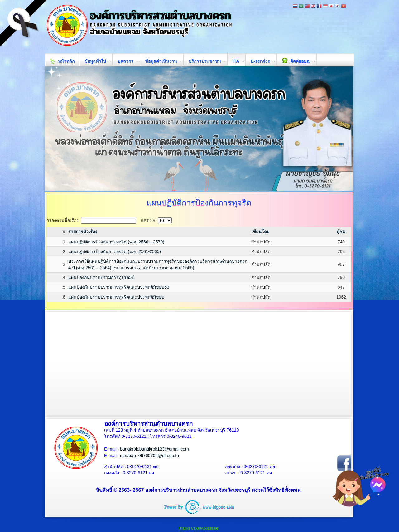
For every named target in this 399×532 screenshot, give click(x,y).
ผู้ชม (341, 232)
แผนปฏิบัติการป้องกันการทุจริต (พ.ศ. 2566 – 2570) (116, 242)
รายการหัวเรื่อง (83, 232)
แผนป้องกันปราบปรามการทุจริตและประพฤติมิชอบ (116, 297)
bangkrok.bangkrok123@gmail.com (154, 449)
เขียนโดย (260, 232)
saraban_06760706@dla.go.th (149, 456)
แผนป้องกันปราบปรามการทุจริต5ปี (101, 277)
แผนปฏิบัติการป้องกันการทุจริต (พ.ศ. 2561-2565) (115, 251)
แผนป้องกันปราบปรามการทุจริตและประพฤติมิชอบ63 (119, 287)
